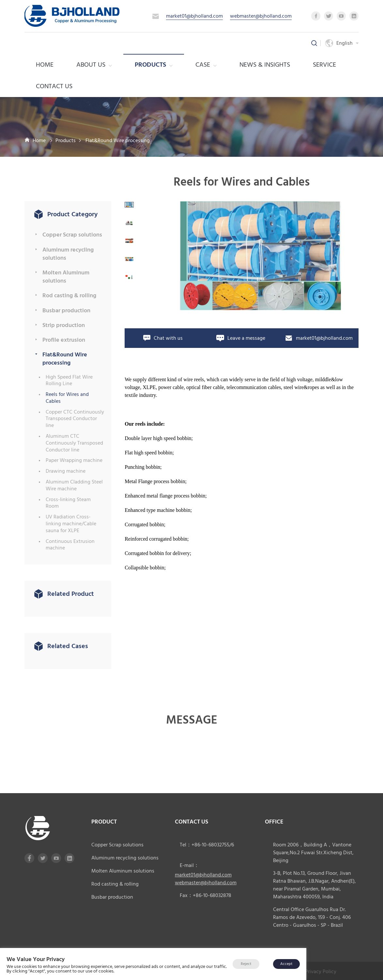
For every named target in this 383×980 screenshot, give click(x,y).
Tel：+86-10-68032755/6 (207, 845)
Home (45, 65)
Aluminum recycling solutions (68, 254)
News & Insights (265, 65)
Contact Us (54, 86)
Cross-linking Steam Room (68, 503)
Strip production (64, 325)
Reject (246, 964)
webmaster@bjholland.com (261, 16)
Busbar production (66, 310)
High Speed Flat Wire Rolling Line (69, 381)
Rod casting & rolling (69, 295)
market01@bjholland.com (194, 16)
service (324, 65)
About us (94, 65)
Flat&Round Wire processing (118, 140)
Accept (286, 964)
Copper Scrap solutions (72, 235)
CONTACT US (191, 822)
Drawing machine (66, 471)
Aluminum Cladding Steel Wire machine (74, 485)
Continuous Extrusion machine (70, 545)
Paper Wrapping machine (74, 460)
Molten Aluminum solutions (66, 277)
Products (154, 65)
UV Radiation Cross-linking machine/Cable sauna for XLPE (71, 524)
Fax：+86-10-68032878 (206, 895)
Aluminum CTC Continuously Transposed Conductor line (74, 443)
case (206, 65)
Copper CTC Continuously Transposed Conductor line (75, 419)
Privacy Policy (321, 971)
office (274, 822)
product (104, 822)
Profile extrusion (64, 340)
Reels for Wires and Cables (67, 398)
